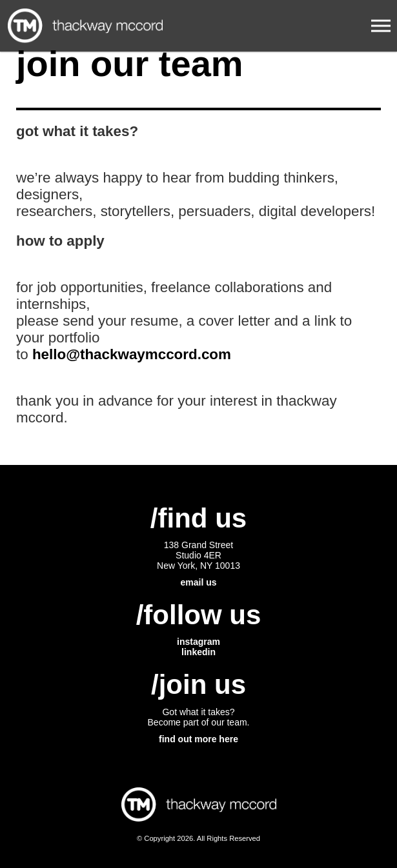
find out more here (198, 739)
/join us (198, 685)
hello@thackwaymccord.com (132, 354)
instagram (198, 642)
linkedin (198, 652)
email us (198, 582)
